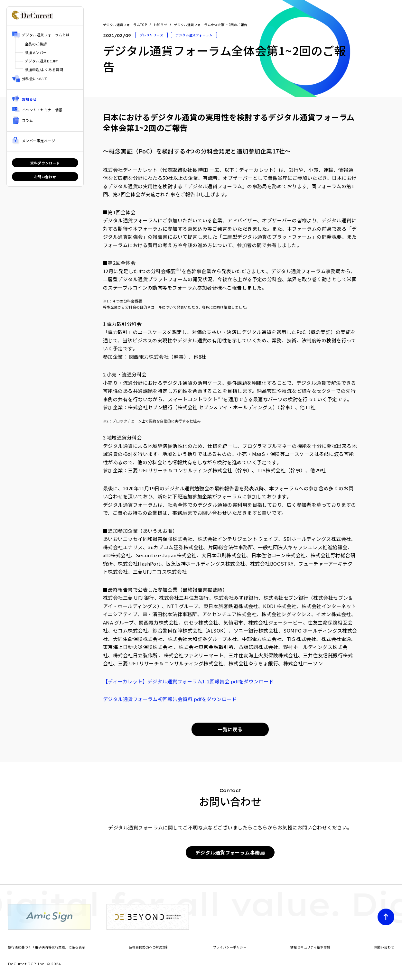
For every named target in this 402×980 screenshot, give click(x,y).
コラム (27, 120)
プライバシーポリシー (230, 947)
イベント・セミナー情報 (42, 110)
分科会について (35, 79)
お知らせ (29, 99)
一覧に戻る (230, 729)
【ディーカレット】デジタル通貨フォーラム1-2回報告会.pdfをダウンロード (188, 681)
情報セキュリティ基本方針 (310, 947)
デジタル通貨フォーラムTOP (125, 25)
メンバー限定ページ (38, 141)
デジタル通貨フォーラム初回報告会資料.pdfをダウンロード (170, 699)
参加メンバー (36, 52)
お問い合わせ (45, 177)
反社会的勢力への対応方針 (149, 947)
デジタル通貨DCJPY (41, 61)
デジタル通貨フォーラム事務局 (230, 852)
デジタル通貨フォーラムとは (46, 35)
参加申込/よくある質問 (44, 69)
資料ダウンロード (45, 163)
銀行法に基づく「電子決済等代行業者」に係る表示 (47, 947)
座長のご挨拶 (36, 44)
